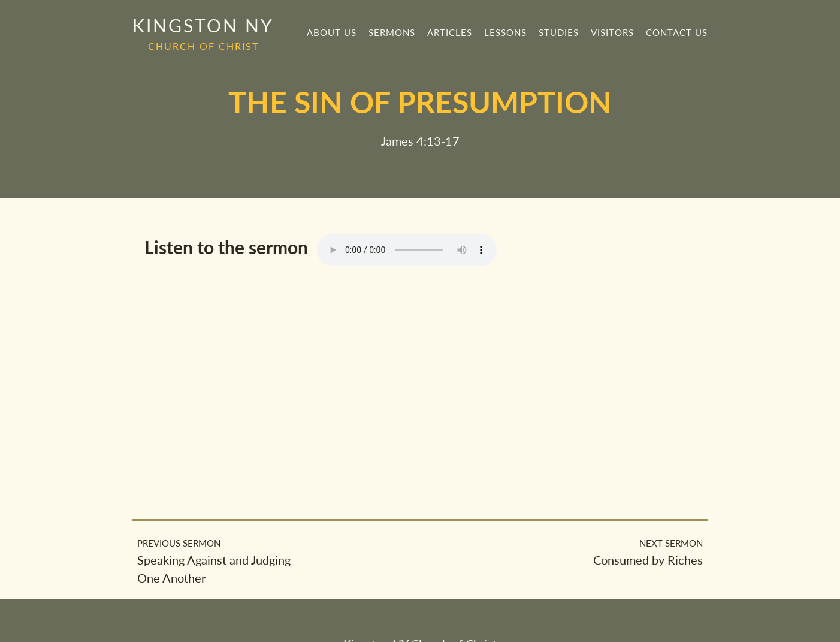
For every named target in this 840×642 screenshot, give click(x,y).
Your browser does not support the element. (407, 250)
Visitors (612, 32)
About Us (332, 32)
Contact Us (677, 32)
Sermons (392, 32)
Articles (450, 32)
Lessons (505, 32)
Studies (559, 32)
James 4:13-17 (420, 141)
